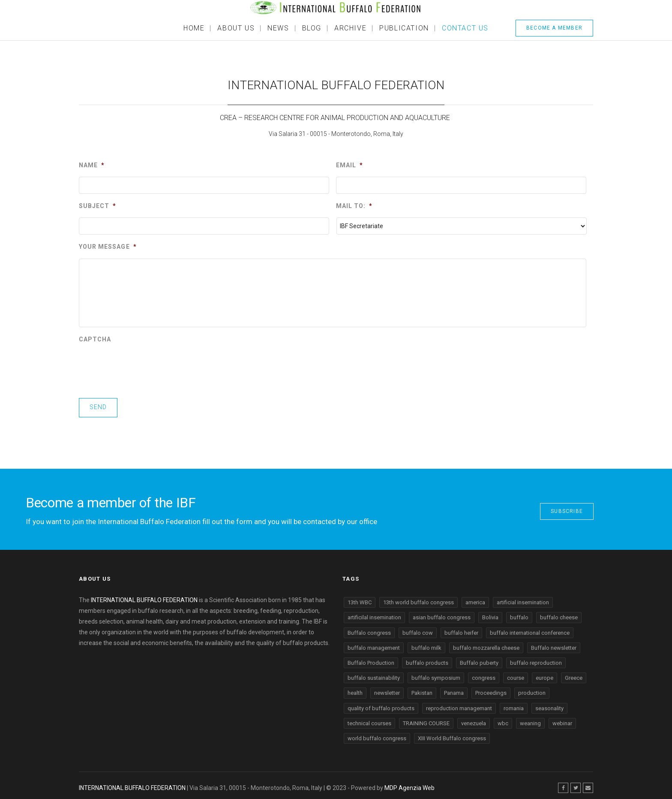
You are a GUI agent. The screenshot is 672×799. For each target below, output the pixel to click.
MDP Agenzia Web (409, 784)
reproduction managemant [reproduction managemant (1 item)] (459, 704)
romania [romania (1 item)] (514, 704)
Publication (404, 28)
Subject (97, 206)
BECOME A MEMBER (554, 28)
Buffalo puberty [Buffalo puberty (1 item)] (479, 659)
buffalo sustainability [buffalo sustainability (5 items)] (374, 674)
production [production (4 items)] (532, 689)
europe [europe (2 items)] (544, 674)
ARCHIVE (350, 28)
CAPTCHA (95, 339)
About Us (236, 28)
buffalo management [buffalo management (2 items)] (374, 644)
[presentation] (144, 368)
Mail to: (354, 206)
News (278, 28)
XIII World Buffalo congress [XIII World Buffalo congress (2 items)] (452, 735)
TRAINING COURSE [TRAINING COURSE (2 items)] (426, 720)
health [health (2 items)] (355, 689)
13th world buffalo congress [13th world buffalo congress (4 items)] (418, 599)
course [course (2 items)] (516, 674)
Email (349, 165)
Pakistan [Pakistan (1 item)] (422, 689)
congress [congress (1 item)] (484, 674)
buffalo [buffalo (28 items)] (519, 614)
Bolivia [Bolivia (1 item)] (490, 614)
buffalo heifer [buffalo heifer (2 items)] (461, 629)
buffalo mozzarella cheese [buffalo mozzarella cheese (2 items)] (486, 644)
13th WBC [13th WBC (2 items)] (360, 599)
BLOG (312, 28)
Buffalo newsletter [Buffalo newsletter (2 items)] (554, 644)
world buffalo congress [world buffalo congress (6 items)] (377, 735)
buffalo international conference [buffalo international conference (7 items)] (530, 629)
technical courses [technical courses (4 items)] (369, 720)
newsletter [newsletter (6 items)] (387, 689)
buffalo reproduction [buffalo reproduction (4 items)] (536, 659)
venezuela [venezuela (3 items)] (474, 720)
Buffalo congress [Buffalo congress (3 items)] (369, 629)
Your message (108, 247)
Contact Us (465, 28)
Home (194, 28)
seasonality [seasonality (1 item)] (549, 704)
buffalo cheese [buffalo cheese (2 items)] (559, 614)
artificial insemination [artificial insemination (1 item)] (523, 599)
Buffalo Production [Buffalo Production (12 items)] (371, 659)
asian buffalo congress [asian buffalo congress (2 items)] (442, 614)
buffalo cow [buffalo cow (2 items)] (418, 629)
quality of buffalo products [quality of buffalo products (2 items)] (381, 704)
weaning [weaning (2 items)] (530, 720)
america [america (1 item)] (475, 599)
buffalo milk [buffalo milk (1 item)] (426, 644)
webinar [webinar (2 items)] (562, 720)
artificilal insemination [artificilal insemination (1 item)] (374, 614)
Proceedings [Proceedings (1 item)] (491, 689)
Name (92, 165)
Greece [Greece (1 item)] (574, 674)
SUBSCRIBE (567, 508)
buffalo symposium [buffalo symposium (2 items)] (436, 674)
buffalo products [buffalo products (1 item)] (427, 659)
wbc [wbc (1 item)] (503, 720)
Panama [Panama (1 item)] (454, 689)
